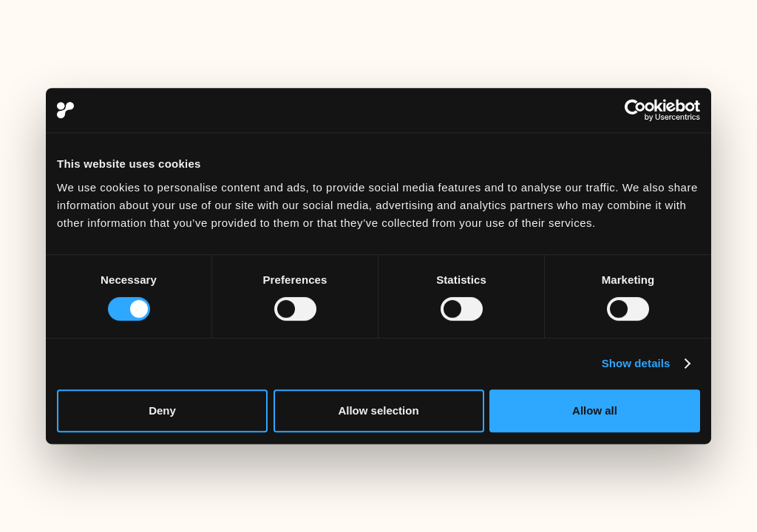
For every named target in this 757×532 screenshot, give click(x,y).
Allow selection (378, 410)
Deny (162, 410)
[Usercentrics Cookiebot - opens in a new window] (635, 110)
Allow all (595, 410)
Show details (636, 363)
